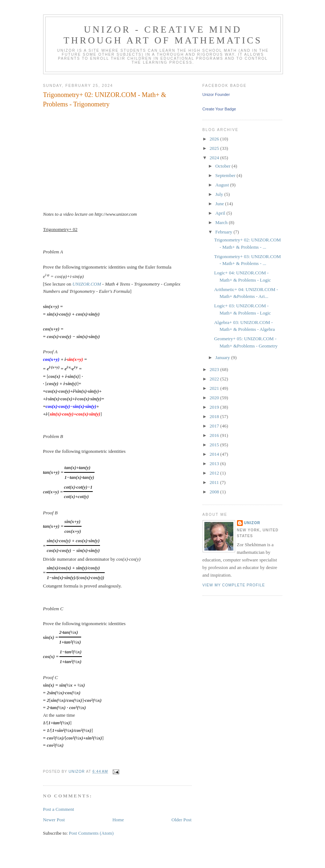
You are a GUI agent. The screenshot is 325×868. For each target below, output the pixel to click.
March (222, 222)
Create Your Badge (219, 109)
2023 (215, 369)
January (223, 357)
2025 (215, 148)
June (220, 204)
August (223, 185)
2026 (215, 139)
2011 (215, 482)
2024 (215, 158)
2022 (215, 379)
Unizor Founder (216, 94)
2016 (215, 435)
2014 (215, 454)
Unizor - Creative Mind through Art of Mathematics (163, 35)
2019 (215, 407)
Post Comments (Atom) (91, 833)
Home (118, 820)
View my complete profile (234, 585)
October (223, 166)
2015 (215, 445)
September (226, 175)
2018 (215, 416)
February (224, 232)
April (221, 213)
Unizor (252, 523)
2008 (215, 492)
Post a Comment (59, 809)
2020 (215, 398)
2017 (215, 426)
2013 (215, 464)
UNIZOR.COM (87, 284)
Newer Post (54, 820)
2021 (215, 388)
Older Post (181, 820)
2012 (215, 473)
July (220, 194)
